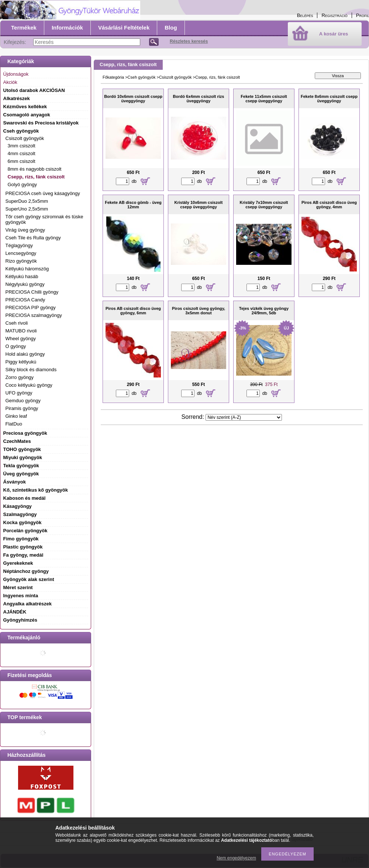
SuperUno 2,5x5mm (27, 209)
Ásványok (15, 482)
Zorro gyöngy (20, 377)
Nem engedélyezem (236, 858)
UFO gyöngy (19, 393)
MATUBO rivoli (21, 331)
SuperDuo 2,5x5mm (27, 201)
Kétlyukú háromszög (27, 269)
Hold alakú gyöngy (25, 354)
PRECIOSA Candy (25, 300)
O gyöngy (16, 346)
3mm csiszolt (22, 146)
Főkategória (113, 77)
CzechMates (17, 441)
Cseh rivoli (17, 323)
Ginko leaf (16, 416)
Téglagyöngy (19, 245)
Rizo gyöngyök (21, 261)
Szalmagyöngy (20, 514)
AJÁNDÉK (15, 612)
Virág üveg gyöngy (25, 230)
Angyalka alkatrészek (28, 604)
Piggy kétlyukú (21, 362)
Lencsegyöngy (21, 253)
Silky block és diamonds (31, 370)
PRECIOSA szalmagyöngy (34, 315)
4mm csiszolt (22, 153)
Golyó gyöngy (23, 184)
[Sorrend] (244, 417)
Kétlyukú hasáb (22, 276)
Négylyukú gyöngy (25, 284)
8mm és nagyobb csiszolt (35, 169)
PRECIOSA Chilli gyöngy (32, 292)
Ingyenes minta (21, 596)
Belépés (305, 15)
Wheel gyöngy (21, 339)
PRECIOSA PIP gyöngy (31, 307)
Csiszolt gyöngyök (175, 77)
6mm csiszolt (22, 161)
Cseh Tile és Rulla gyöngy (33, 238)
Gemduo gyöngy (23, 401)
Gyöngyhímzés (20, 620)
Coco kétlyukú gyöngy (29, 385)
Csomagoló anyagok (27, 115)
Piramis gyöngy (22, 408)
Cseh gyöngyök (142, 77)
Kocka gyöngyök (23, 522)
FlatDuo (14, 424)
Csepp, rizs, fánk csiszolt (36, 177)
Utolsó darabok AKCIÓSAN (34, 90)
